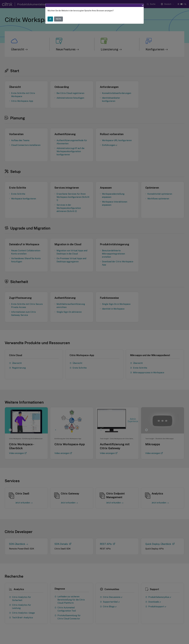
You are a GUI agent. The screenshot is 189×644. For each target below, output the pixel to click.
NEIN (58, 19)
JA (50, 19)
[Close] (143, 5)
